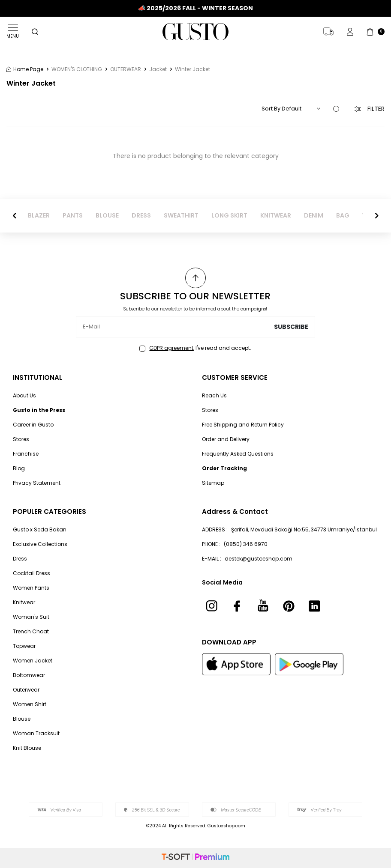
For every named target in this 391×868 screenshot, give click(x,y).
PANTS (73, 216)
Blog (19, 468)
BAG (343, 216)
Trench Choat (31, 631)
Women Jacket (33, 661)
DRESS (141, 216)
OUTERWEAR (126, 69)
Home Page (25, 69)
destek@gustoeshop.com (259, 559)
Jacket (158, 69)
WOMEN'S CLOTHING (77, 69)
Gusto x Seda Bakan (40, 529)
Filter (370, 109)
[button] (15, 215)
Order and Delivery (226, 439)
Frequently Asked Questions (238, 454)
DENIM (314, 216)
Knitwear (24, 602)
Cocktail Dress (32, 573)
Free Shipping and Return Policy (243, 425)
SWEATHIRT (181, 216)
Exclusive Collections (40, 544)
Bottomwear (29, 675)
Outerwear (26, 690)
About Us (24, 395)
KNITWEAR (276, 216)
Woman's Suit (31, 617)
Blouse (22, 719)
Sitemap (213, 483)
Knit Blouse (27, 748)
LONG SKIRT (229, 216)
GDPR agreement (171, 348)
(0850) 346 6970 (246, 544)
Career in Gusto (33, 425)
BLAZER (39, 216)
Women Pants (31, 588)
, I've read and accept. (195, 348)
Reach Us (214, 395)
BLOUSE (107, 216)
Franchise (26, 454)
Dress (20, 559)
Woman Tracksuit (36, 733)
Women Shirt (30, 704)
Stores (21, 439)
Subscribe (291, 327)
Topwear (24, 646)
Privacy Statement (37, 483)
